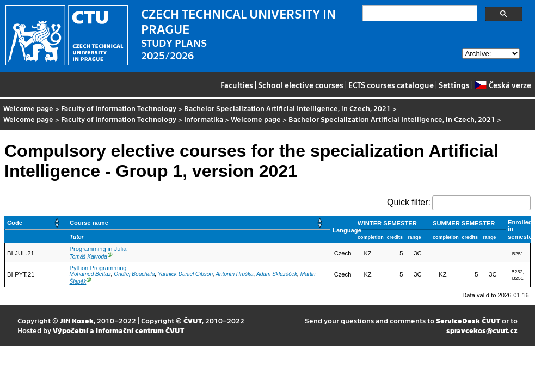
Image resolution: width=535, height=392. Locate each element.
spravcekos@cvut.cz (482, 330)
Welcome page (28, 108)
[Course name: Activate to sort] (199, 223)
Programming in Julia (98, 249)
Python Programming (98, 268)
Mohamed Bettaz (90, 274)
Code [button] (15, 223)
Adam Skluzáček (277, 274)
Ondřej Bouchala (134, 274)
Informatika (204, 119)
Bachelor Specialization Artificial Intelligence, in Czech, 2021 (287, 108)
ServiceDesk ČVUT (468, 320)
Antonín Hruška (234, 274)
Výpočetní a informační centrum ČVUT (118, 330)
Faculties (237, 85)
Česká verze (503, 85)
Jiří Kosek (77, 320)
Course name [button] (89, 223)
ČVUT (193, 320)
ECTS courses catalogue (391, 85)
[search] (419, 14)
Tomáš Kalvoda (88, 257)
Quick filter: (409, 202)
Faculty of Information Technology (119, 108)
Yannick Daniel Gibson (185, 274)
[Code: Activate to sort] (36, 223)
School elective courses (301, 85)
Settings (454, 85)
